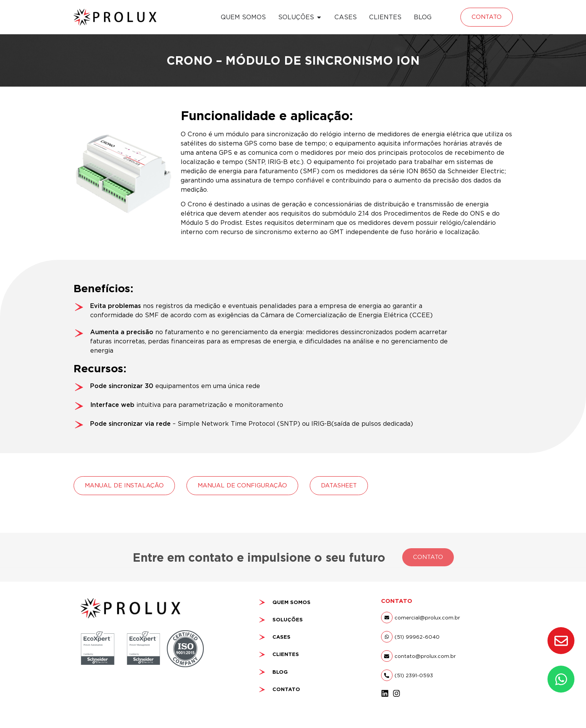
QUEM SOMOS (291, 602)
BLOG (280, 672)
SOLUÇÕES (288, 620)
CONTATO (286, 689)
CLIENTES (286, 654)
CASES (281, 637)
